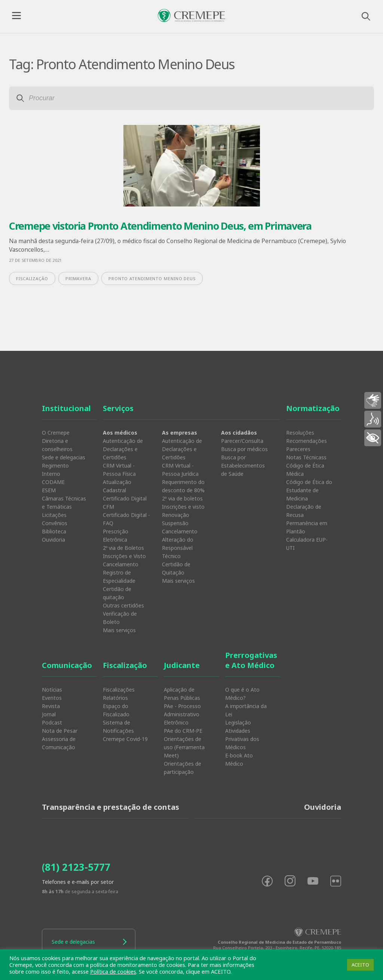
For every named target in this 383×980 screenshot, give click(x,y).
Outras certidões (123, 605)
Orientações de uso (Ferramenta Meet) (184, 747)
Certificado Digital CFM (125, 503)
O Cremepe (56, 433)
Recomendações (307, 441)
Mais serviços (119, 630)
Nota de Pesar (60, 731)
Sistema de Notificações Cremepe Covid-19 (125, 731)
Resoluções (300, 433)
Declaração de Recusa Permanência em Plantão (307, 519)
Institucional (66, 408)
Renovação (176, 515)
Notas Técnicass (306, 457)
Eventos (52, 698)
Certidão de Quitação (176, 568)
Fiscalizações (119, 690)
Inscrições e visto (183, 507)
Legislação (238, 722)
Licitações (54, 515)
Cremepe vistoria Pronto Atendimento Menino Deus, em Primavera (160, 226)
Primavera (78, 278)
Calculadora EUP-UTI (307, 544)
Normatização (313, 408)
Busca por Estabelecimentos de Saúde (243, 465)
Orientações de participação (183, 768)
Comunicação (67, 665)
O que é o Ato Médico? (242, 694)
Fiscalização (125, 665)
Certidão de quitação (117, 593)
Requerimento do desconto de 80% (183, 486)
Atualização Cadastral (117, 486)
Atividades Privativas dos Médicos (242, 739)
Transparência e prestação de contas (111, 807)
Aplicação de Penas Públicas (182, 694)
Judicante (182, 665)
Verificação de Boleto (120, 618)
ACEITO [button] (360, 965)
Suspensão (175, 523)
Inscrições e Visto (124, 556)
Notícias (52, 690)
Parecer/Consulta (242, 441)
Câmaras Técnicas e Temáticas (64, 503)
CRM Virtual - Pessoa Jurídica (180, 470)
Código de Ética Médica (305, 470)
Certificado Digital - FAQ (126, 519)
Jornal (49, 714)
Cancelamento (121, 564)
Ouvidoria (53, 540)
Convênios (55, 523)
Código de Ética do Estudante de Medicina (309, 490)
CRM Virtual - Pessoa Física (119, 470)
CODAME (53, 482)
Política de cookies (113, 971)
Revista (51, 706)
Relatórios (115, 698)
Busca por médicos (244, 449)
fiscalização (32, 278)
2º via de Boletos (123, 548)
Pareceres (298, 449)
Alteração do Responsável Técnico (178, 548)
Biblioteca (54, 531)
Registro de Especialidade (119, 577)
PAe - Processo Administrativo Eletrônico (182, 714)
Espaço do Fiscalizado (116, 710)
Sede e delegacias (64, 457)
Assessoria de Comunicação (59, 743)
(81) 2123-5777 (76, 867)
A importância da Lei (246, 710)
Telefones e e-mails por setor (78, 882)
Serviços (118, 408)
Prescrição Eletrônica (116, 535)
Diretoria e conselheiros (57, 445)
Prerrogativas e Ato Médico (251, 660)
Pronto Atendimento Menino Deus (152, 278)
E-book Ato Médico (239, 759)
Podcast (52, 722)
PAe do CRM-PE (183, 731)
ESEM (49, 490)
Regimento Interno (55, 470)
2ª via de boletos (182, 498)
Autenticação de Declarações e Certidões (123, 449)
